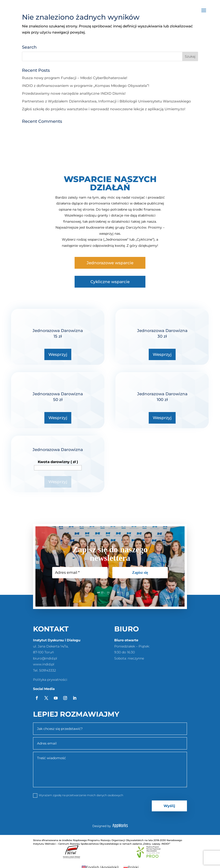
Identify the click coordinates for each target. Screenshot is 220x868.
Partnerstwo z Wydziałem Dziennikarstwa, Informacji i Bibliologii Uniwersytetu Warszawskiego (106, 101)
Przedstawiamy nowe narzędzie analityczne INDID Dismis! (74, 93)
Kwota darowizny (58, 462)
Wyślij (169, 806)
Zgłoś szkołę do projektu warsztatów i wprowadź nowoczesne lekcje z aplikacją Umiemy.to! (104, 109)
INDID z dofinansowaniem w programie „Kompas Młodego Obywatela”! (86, 86)
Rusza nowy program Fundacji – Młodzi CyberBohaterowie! (75, 78)
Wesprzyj (58, 354)
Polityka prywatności (50, 680)
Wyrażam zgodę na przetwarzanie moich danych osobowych (78, 796)
